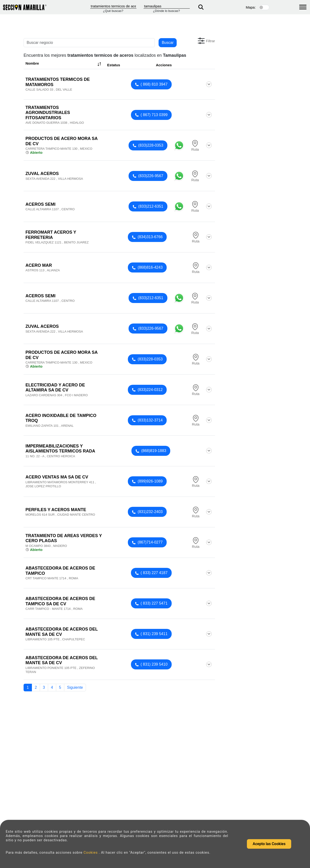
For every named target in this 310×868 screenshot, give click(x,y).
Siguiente (75, 687)
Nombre (64, 64)
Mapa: (251, 7)
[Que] (113, 6)
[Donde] (167, 6)
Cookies (91, 853)
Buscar (168, 43)
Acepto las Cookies (269, 844)
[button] (206, 41)
